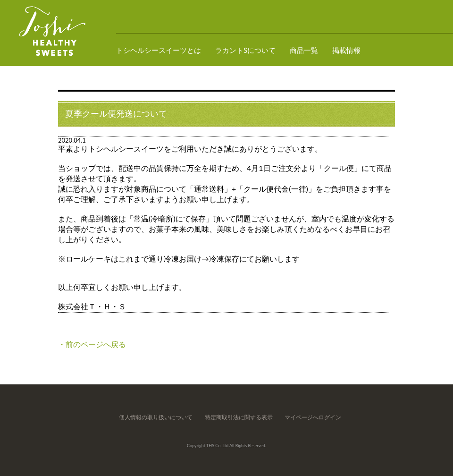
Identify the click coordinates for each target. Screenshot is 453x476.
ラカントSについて (245, 50)
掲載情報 (346, 50)
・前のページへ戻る (92, 344)
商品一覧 (304, 50)
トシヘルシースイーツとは (159, 50)
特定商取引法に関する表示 (239, 417)
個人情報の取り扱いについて (156, 417)
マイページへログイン (313, 417)
